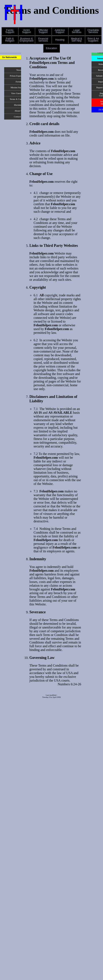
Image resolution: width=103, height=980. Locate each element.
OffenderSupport (43, 31)
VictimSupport (26, 31)
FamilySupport (10, 31)
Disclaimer (19, 105)
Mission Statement (19, 88)
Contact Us (19, 117)
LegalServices (77, 31)
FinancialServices (43, 40)
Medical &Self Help (77, 40)
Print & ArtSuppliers (93, 40)
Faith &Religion (10, 40)
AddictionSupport (60, 31)
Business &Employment (27, 40)
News (19, 70)
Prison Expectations (19, 76)
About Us (19, 111)
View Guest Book (19, 93)
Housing (60, 40)
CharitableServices (93, 31)
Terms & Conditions (19, 99)
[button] (10, 31)
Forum (19, 82)
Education (51, 48)
